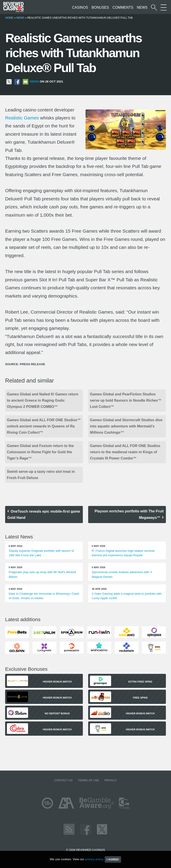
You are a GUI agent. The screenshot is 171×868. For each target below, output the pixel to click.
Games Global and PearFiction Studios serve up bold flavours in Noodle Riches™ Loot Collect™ (126, 400)
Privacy (111, 780)
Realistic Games (22, 118)
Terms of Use (88, 780)
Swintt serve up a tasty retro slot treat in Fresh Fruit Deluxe (41, 475)
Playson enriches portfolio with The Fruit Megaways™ (129, 514)
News (142, 7)
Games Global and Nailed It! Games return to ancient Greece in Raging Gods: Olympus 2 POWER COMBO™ (43, 400)
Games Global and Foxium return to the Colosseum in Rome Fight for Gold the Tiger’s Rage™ (40, 452)
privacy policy (94, 859)
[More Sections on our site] (164, 7)
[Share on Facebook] (17, 82)
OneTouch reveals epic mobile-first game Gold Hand (44, 515)
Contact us (63, 780)
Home (9, 18)
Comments (123, 7)
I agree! (113, 859)
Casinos (80, 7)
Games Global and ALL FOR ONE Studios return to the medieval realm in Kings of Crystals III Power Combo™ (125, 452)
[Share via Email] (25, 82)
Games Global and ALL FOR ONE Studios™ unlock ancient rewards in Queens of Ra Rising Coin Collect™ (44, 426)
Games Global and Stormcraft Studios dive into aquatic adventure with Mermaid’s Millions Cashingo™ (126, 426)
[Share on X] (9, 82)
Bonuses (100, 7)
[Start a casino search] (154, 7)
